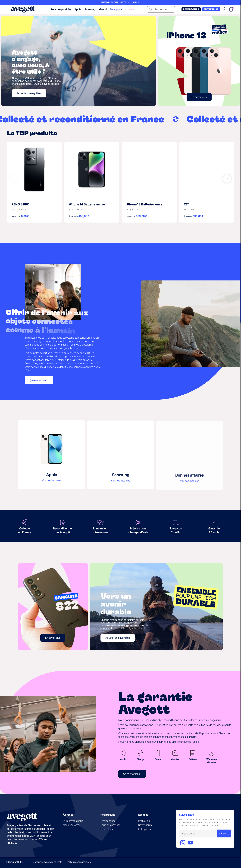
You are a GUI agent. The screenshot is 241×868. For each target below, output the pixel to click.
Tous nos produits (110, 825)
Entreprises (145, 829)
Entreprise (211, 13)
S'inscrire (224, 833)
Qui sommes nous (73, 821)
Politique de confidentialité (79, 862)
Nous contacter (71, 825)
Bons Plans (107, 829)
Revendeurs (191, 13)
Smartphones (108, 821)
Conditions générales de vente (47, 862)
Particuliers (144, 821)
